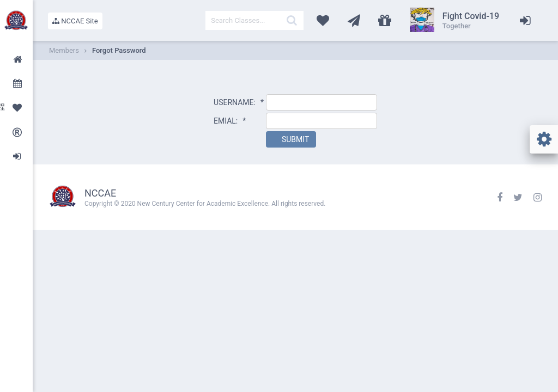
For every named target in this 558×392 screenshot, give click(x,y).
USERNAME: (239, 102)
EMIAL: (230, 121)
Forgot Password (119, 50)
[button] (291, 139)
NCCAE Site (75, 21)
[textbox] (254, 20)
